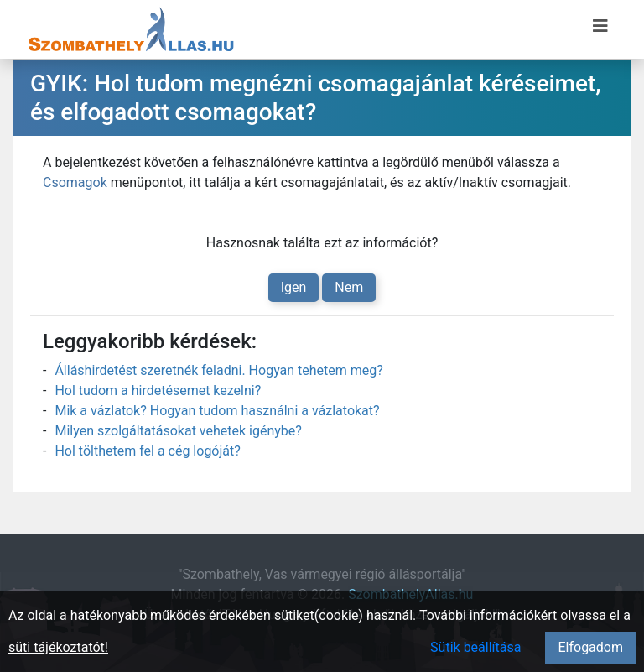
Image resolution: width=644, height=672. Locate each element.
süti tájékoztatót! (58, 647)
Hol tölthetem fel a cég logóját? (147, 451)
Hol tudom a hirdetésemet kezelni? (158, 391)
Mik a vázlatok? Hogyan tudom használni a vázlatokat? (217, 411)
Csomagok (75, 182)
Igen (294, 287)
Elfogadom (590, 647)
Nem (349, 287)
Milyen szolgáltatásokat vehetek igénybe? (178, 431)
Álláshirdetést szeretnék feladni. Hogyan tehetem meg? (218, 370)
